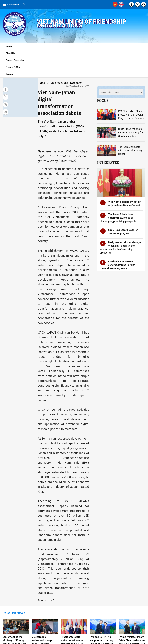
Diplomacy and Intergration (39, 83)
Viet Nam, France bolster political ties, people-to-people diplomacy (131, 592)
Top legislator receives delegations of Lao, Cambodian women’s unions (73, 592)
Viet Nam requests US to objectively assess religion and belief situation (45, 592)
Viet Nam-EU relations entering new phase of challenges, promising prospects (112, 223)
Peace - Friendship (15, 60)
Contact (10, 74)
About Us (10, 53)
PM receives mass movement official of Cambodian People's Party (15, 592)
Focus (91, 100)
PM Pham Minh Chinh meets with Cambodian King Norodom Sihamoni (125, 115)
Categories (11, 5)
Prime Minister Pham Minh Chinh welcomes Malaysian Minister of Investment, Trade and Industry (132, 536)
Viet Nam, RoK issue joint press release (102, 588)
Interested (96, 160)
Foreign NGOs (13, 67)
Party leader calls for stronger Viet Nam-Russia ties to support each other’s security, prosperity (115, 251)
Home (9, 46)
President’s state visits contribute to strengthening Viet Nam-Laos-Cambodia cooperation (73, 536)
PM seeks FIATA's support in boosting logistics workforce (102, 532)
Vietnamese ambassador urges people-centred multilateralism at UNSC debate (43, 536)
